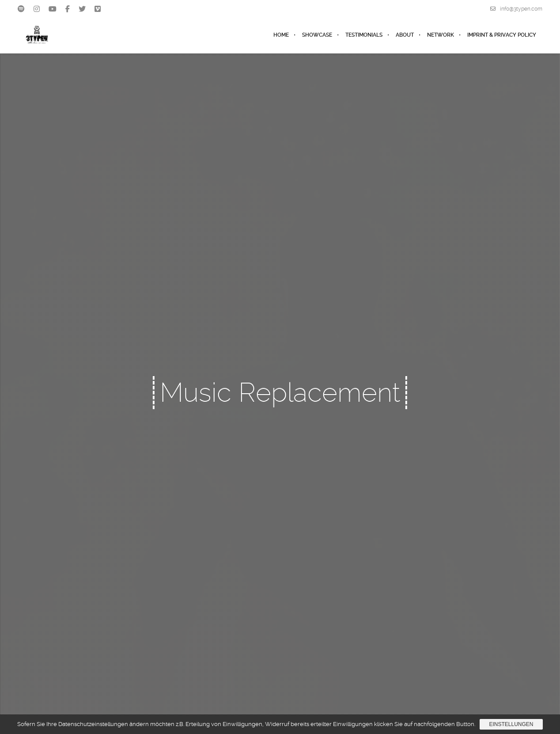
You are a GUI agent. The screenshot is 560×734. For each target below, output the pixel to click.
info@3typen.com (516, 9)
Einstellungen (511, 724)
